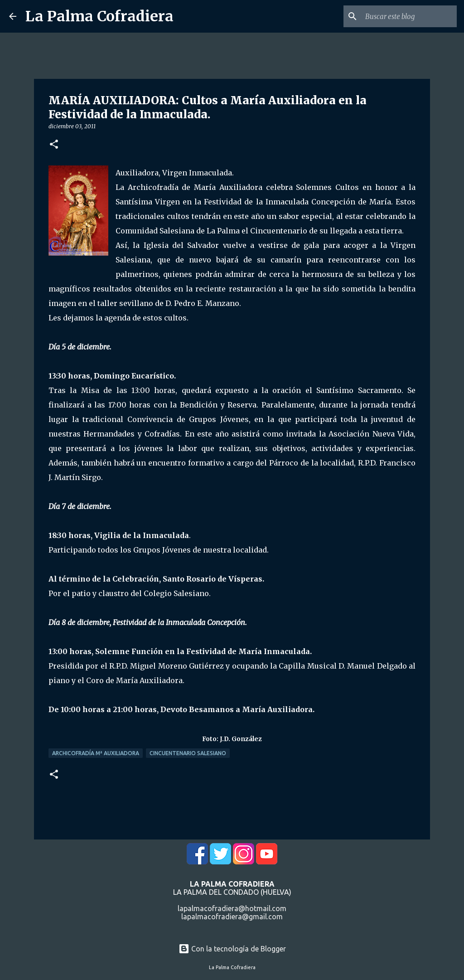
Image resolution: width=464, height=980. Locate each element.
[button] (54, 145)
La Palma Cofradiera (99, 16)
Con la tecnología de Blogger (232, 949)
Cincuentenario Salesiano (188, 753)
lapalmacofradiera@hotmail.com (232, 908)
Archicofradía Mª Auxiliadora (96, 753)
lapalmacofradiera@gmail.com (232, 917)
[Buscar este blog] (409, 16)
